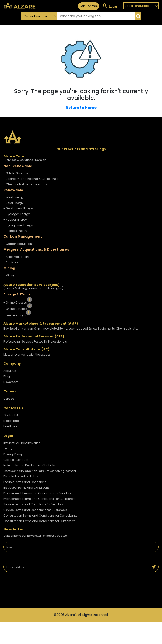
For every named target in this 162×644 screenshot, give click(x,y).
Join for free (89, 6)
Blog (7, 376)
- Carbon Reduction (18, 244)
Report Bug (11, 421)
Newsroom (11, 382)
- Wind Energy (13, 197)
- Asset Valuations (17, 257)
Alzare (71, 615)
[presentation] (36, 591)
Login (110, 6)
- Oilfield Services (16, 173)
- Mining (9, 275)
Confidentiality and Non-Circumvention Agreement (40, 471)
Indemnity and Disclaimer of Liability (29, 465)
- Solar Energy (13, 203)
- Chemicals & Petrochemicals (25, 184)
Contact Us (11, 415)
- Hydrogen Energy (17, 214)
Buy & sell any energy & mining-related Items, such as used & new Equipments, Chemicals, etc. (71, 329)
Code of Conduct (16, 460)
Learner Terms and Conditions (25, 482)
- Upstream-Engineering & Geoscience (31, 179)
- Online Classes (16, 302)
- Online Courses (16, 309)
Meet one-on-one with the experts (27, 355)
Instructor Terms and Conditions (26, 488)
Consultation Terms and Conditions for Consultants (40, 515)
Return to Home (81, 108)
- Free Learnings (15, 315)
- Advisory (11, 262)
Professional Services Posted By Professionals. (36, 342)
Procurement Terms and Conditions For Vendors (37, 493)
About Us (10, 371)
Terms (8, 449)
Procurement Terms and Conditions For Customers (39, 499)
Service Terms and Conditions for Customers (35, 510)
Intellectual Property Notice (22, 443)
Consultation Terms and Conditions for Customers (39, 521)
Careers (9, 399)
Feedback (10, 426)
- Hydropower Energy (18, 225)
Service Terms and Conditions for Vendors (33, 504)
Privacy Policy (13, 454)
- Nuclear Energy (15, 220)
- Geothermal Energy (18, 208)
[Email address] (76, 567)
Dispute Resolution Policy (21, 476)
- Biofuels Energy (15, 231)
